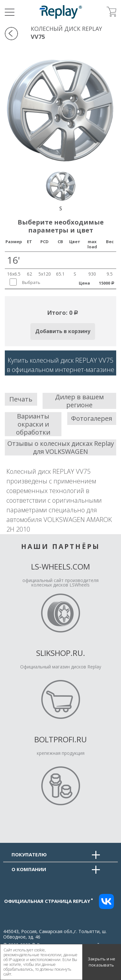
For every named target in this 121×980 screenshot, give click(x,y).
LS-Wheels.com (60, 566)
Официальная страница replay (49, 901)
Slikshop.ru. (61, 653)
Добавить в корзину (63, 331)
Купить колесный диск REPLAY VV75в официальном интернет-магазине (60, 365)
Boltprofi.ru (60, 739)
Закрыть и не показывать (101, 962)
